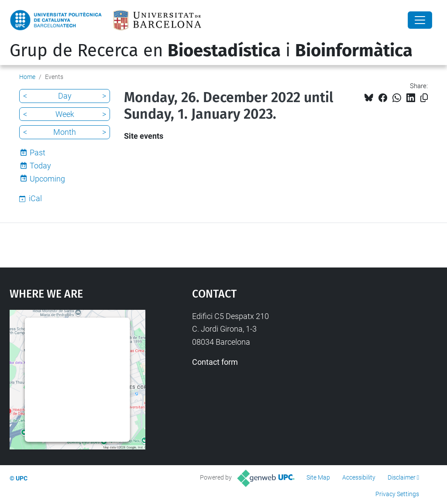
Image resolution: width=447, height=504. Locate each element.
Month (65, 132)
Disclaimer (402, 477)
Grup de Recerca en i (211, 51)
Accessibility (359, 477)
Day (65, 96)
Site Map (318, 477)
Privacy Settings (397, 494)
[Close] (420, 20)
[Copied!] (424, 98)
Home (27, 77)
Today (40, 166)
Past (38, 153)
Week (65, 114)
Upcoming (47, 179)
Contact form (215, 362)
